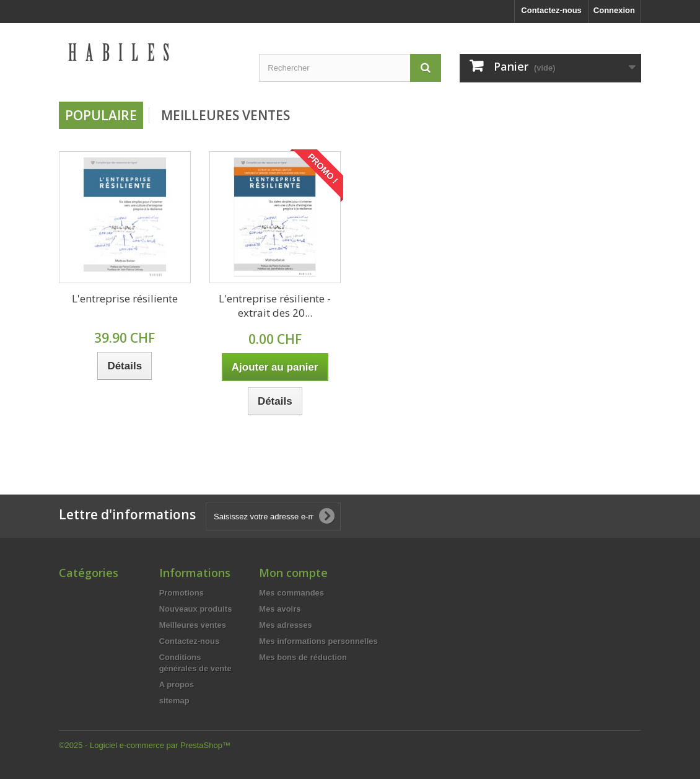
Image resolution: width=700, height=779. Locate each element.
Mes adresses (285, 625)
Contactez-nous (551, 10)
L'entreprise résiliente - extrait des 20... (275, 306)
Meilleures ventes (193, 625)
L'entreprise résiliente (125, 298)
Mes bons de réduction (303, 657)
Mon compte (293, 573)
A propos (177, 684)
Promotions (182, 593)
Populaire (101, 115)
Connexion (614, 10)
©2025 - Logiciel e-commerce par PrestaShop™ (145, 745)
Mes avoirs (280, 609)
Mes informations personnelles (318, 641)
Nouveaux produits (196, 609)
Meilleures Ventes (225, 115)
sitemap (174, 701)
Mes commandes (291, 593)
